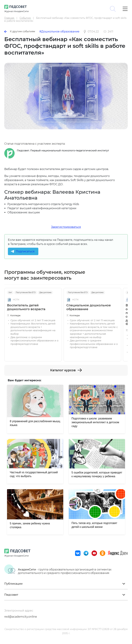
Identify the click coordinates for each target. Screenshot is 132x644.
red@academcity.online (21, 617)
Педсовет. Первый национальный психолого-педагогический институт (63, 151)
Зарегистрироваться (66, 227)
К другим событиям (20, 31)
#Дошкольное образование (59, 32)
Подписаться (25, 251)
